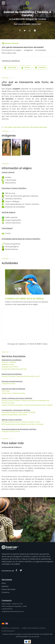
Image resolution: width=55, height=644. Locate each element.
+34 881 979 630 (7, 609)
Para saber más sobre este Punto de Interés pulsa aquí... (26, 127)
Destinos (5, 586)
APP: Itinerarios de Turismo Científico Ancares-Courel (21, 422)
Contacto (5, 592)
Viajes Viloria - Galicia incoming (13, 393)
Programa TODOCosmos (11, 431)
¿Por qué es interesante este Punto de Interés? (23, 47)
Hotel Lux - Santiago (9, 362)
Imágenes (28, 50)
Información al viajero (12, 50)
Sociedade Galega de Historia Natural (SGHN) (18, 412)
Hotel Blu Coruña (8, 365)
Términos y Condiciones (10, 628)
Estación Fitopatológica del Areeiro (14, 415)
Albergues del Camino (10, 367)
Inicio (4, 583)
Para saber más (9, 53)
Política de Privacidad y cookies (34, 628)
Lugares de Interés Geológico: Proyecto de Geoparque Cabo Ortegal (27, 405)
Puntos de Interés (9, 589)
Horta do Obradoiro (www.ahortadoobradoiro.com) (21, 376)
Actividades (41, 50)
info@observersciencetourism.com (13, 611)
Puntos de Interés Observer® (27, 24)
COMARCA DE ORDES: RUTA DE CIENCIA (24, 299)
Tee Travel (5, 391)
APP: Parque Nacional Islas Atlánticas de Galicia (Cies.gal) (22, 424)
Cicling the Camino (9, 384)
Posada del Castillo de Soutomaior (14, 369)
